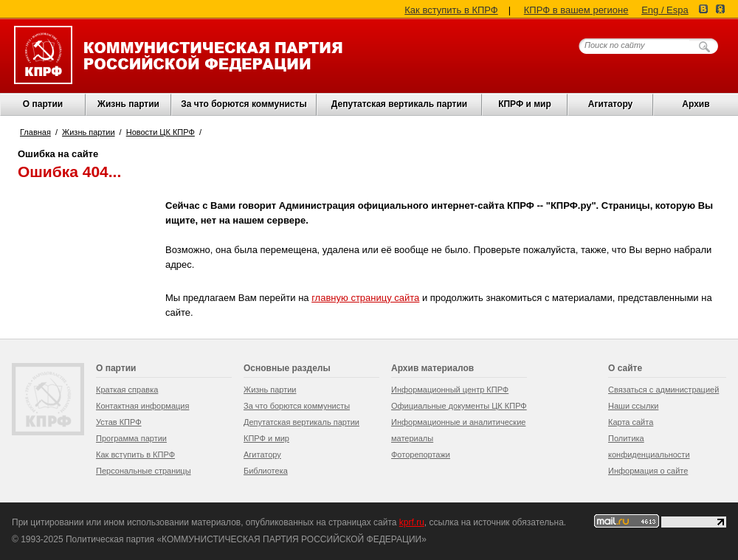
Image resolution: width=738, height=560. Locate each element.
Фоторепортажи (421, 454)
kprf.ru (412, 522)
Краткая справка (127, 390)
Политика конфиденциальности (649, 446)
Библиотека (266, 471)
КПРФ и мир (525, 104)
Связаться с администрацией (663, 390)
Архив (696, 104)
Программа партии (131, 438)
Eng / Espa (665, 10)
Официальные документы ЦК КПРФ (459, 406)
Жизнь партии (128, 104)
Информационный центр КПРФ (450, 390)
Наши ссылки (633, 406)
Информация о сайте (648, 471)
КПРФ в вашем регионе (576, 10)
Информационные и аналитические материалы (458, 430)
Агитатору (262, 454)
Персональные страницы (144, 471)
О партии (43, 104)
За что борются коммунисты (244, 104)
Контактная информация (142, 406)
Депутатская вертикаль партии (399, 104)
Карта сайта (631, 422)
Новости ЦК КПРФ (161, 132)
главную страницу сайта (365, 298)
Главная (35, 132)
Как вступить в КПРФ (451, 10)
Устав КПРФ (119, 422)
